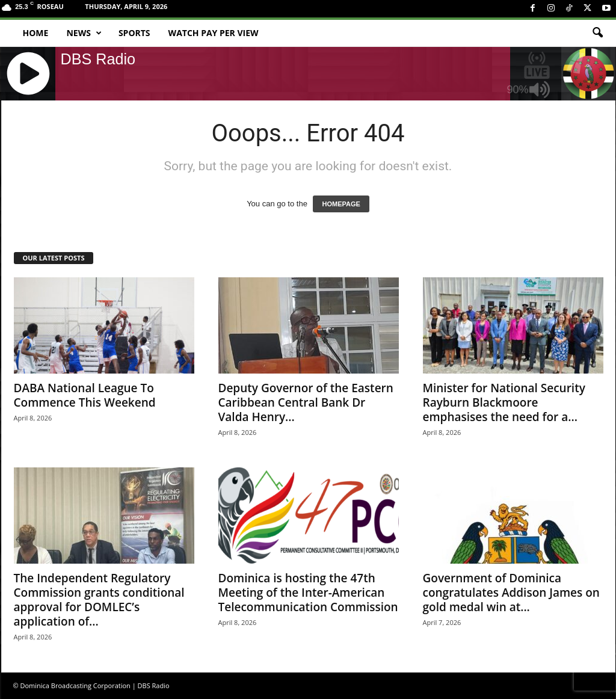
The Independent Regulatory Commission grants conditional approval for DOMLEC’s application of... (99, 600)
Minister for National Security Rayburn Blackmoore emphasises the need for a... (504, 402)
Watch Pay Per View (214, 33)
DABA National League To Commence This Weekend (85, 395)
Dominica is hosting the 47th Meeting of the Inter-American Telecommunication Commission (308, 593)
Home (36, 33)
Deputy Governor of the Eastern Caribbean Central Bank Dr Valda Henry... (306, 402)
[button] (597, 33)
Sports (134, 33)
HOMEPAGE (341, 204)
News (84, 33)
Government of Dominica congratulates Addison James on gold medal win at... (511, 593)
